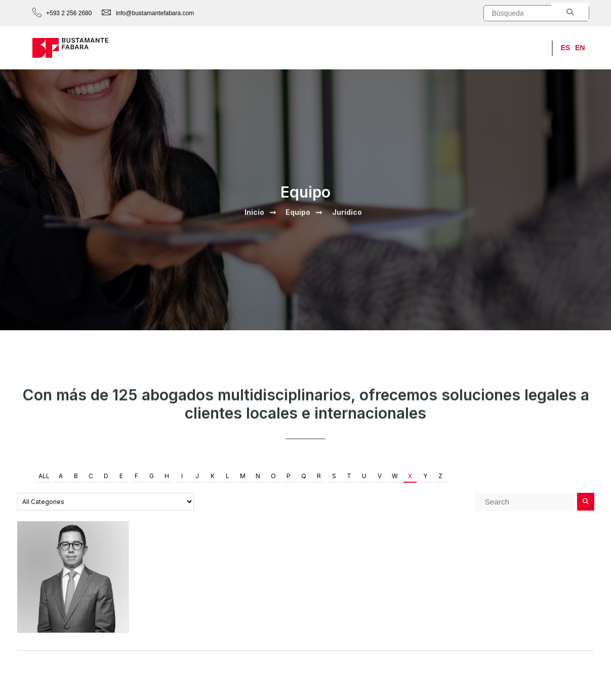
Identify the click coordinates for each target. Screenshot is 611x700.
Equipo (340, 47)
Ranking (467, 47)
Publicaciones (402, 47)
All (44, 476)
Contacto (523, 47)
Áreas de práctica (271, 47)
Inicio (205, 47)
